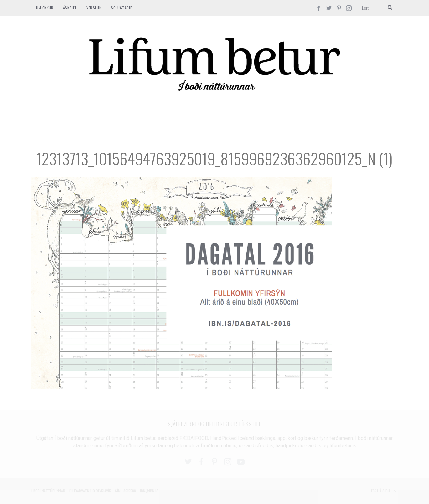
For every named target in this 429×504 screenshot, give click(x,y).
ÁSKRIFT (70, 8)
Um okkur (45, 8)
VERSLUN (94, 8)
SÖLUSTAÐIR (122, 8)
